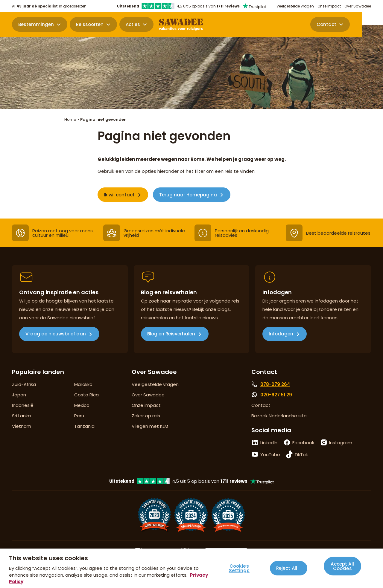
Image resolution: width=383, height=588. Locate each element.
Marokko (83, 384)
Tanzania (84, 426)
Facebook (303, 443)
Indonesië (23, 405)
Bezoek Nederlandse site (279, 416)
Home (70, 119)
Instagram (341, 443)
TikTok (301, 455)
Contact (348, 25)
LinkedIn (269, 443)
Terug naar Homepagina (188, 195)
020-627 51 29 (276, 395)
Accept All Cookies (342, 566)
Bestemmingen (36, 25)
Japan (19, 395)
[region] (191, 568)
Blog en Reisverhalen (171, 334)
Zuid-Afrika (24, 384)
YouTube (270, 455)
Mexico (82, 405)
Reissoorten (90, 25)
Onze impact (329, 6)
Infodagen (281, 334)
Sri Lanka (21, 416)
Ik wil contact (119, 195)
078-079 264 (275, 384)
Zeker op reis (146, 416)
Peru (79, 416)
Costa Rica (86, 395)
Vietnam (22, 426)
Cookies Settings (239, 568)
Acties (133, 25)
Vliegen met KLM (150, 426)
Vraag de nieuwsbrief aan (56, 334)
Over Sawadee (358, 6)
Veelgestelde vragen (295, 6)
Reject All (287, 568)
